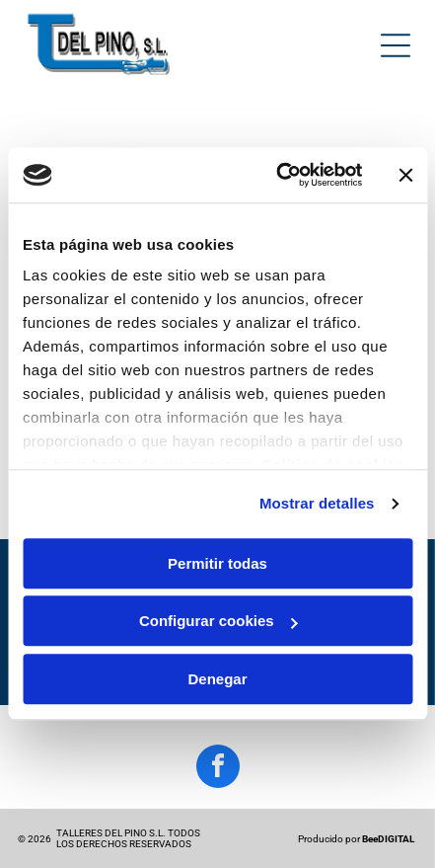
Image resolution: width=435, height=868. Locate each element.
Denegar (217, 679)
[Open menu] (396, 45)
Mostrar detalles (317, 504)
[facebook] (218, 769)
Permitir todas (217, 563)
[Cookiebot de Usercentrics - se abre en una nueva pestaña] (277, 176)
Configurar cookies (218, 622)
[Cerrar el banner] (405, 175)
